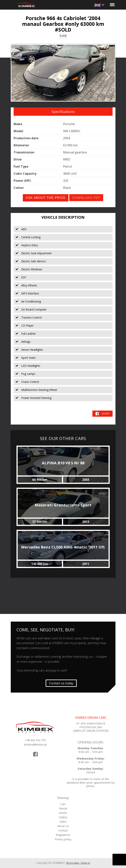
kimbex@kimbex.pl (35, 745)
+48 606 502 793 (35, 740)
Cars (63, 804)
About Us (63, 826)
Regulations (63, 835)
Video (63, 822)
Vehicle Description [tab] (63, 217)
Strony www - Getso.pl (78, 863)
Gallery (63, 817)
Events (63, 813)
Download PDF (86, 198)
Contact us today (61, 683)
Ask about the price (46, 198)
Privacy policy (63, 839)
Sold (63, 36)
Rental (63, 808)
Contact (63, 830)
